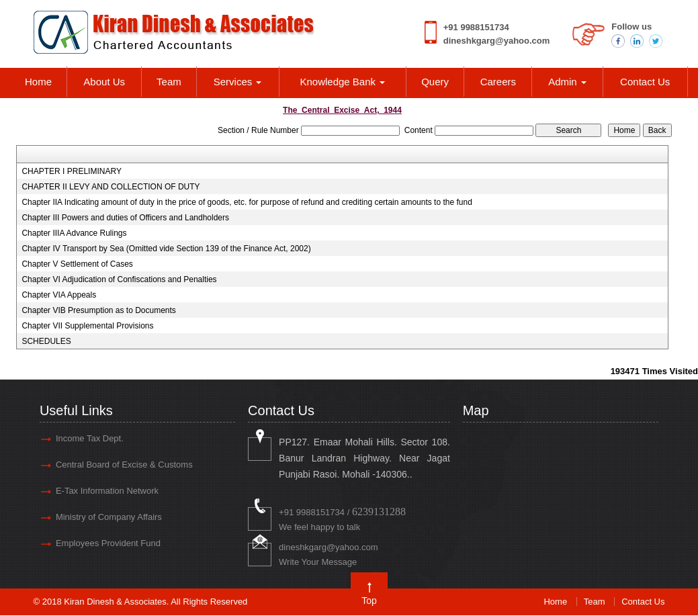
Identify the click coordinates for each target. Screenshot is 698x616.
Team (169, 82)
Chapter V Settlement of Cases (77, 264)
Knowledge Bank (342, 82)
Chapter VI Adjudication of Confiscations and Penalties (119, 279)
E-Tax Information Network (107, 491)
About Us (104, 82)
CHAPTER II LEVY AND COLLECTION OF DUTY (111, 187)
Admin (567, 82)
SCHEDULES (46, 341)
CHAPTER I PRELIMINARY (71, 171)
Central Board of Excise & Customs (124, 465)
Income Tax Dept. (90, 438)
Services (238, 82)
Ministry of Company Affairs (109, 517)
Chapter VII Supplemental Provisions (87, 326)
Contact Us (645, 82)
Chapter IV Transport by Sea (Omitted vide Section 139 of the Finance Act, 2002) (166, 249)
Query (435, 82)
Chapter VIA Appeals (59, 295)
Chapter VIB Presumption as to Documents (98, 310)
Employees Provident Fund (108, 543)
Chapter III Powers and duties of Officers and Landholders (125, 218)
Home (38, 82)
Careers (498, 82)
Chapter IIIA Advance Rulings (74, 233)
